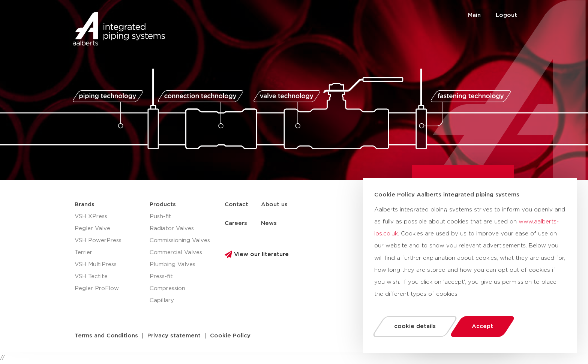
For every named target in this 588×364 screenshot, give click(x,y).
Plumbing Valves (172, 264)
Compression (167, 288)
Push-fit (160, 216)
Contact (236, 204)
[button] (106, 336)
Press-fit (161, 276)
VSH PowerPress (98, 240)
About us (274, 204)
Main (474, 15)
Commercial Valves (176, 252)
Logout (506, 15)
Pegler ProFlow (97, 288)
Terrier (83, 252)
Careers (236, 223)
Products (163, 204)
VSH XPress (91, 216)
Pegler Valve (92, 228)
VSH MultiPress (96, 264)
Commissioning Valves (180, 240)
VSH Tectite (91, 276)
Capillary (162, 300)
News (269, 223)
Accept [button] (482, 326)
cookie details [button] (415, 326)
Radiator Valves (172, 228)
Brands (85, 204)
